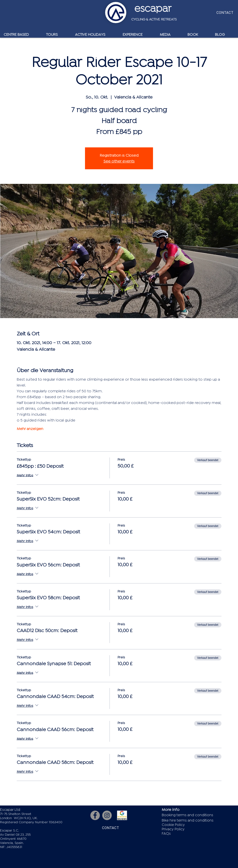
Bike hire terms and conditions (188, 820)
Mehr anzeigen (30, 429)
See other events (119, 161)
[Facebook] (95, 815)
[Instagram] (107, 815)
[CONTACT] (225, 13)
